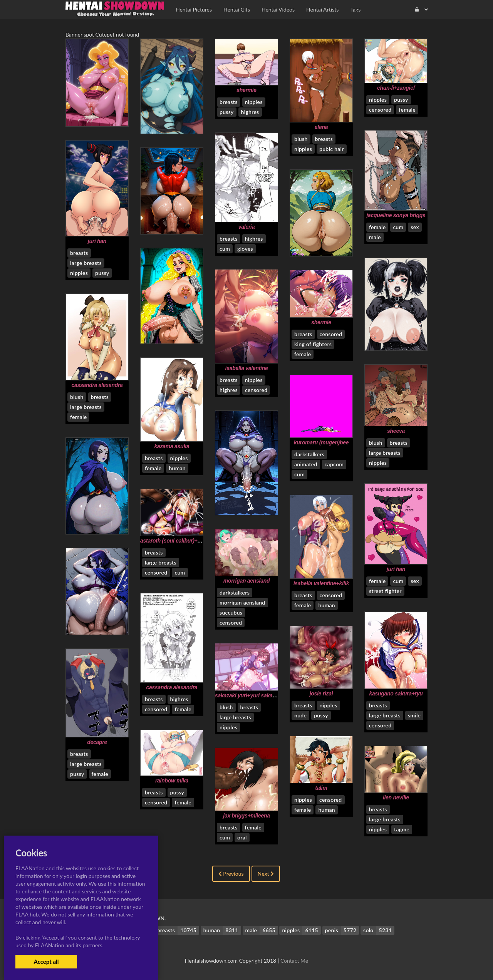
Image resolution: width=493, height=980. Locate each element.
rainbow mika (172, 781)
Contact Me (294, 961)
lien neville (396, 797)
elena (321, 127)
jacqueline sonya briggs (396, 215)
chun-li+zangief (396, 88)
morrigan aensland (247, 581)
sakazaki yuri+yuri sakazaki (249, 695)
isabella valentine (247, 368)
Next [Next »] (266, 874)
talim (321, 788)
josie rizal (321, 694)
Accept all (46, 962)
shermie (246, 90)
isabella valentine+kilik (321, 583)
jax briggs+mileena (246, 816)
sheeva (396, 431)
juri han (97, 241)
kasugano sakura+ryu (396, 694)
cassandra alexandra (97, 385)
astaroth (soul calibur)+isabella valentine (190, 541)
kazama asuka (172, 446)
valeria (246, 227)
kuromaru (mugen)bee (321, 442)
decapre (97, 742)
